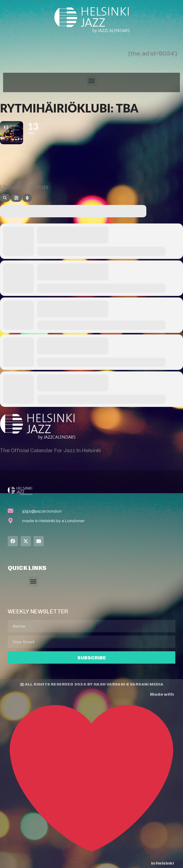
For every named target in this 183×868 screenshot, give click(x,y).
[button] (92, 81)
